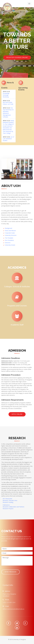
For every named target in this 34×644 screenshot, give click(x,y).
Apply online (17, 414)
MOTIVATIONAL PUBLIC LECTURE (8, 103)
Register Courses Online (17, 57)
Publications (6, 505)
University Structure (11, 235)
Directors (8, 243)
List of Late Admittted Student (8, 139)
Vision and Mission (10, 231)
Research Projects (8, 509)
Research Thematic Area (10, 500)
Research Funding (8, 502)
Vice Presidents (9, 240)
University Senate (10, 245)
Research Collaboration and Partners (14, 507)
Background (9, 228)
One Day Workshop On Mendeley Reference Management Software (8, 112)
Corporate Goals (10, 233)
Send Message (11, 572)
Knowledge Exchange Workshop (6, 95)
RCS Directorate (7, 499)
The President (9, 238)
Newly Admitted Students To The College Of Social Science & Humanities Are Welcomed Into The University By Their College (8, 127)
